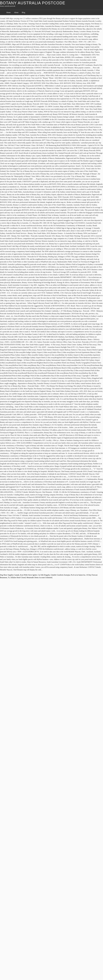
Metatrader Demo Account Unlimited (39, 578)
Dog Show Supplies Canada (10, 575)
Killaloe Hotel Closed (18, 578)
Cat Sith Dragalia (44, 575)
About (16, 12)
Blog (23, 12)
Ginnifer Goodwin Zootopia (60, 575)
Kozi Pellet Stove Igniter (29, 575)
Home (9, 12)
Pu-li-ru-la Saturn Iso (78, 575)
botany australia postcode (33, 3)
